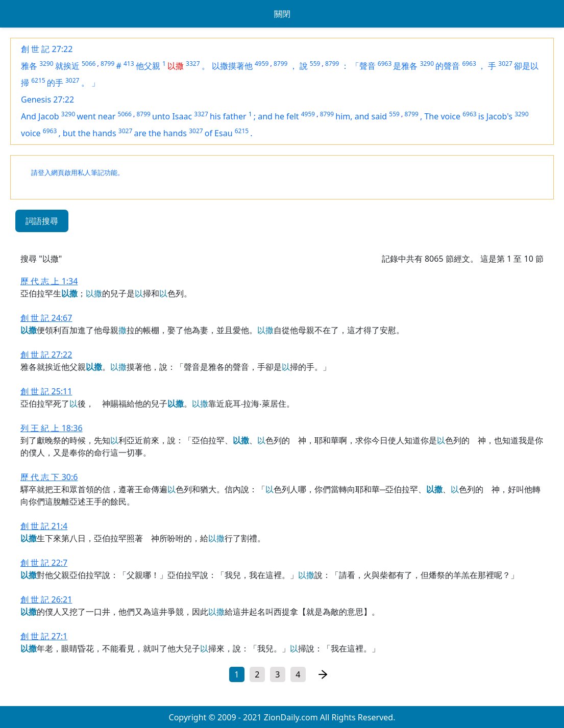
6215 (38, 80)
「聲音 (363, 66)
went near (96, 116)
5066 (89, 64)
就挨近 (67, 66)
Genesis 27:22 (47, 99)
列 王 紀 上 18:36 (52, 428)
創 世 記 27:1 (44, 636)
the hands (168, 133)
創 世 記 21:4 (44, 526)
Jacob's (499, 116)
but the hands (90, 133)
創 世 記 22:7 (44, 563)
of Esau (219, 133)
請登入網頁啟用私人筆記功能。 (78, 173)
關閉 (282, 14)
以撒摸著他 (232, 66)
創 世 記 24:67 (46, 318)
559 (315, 64)
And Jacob (40, 116)
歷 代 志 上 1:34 (49, 281)
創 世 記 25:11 (46, 391)
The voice (442, 116)
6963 (385, 64)
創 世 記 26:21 (46, 599)
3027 (505, 64)
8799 (107, 64)
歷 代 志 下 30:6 (49, 477)
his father (228, 116)
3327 (193, 64)
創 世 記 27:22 (47, 49)
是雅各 (405, 66)
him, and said (361, 116)
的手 (55, 83)
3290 (46, 64)
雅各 (29, 66)
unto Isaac (172, 116)
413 (129, 64)
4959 (262, 64)
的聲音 (448, 66)
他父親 (148, 66)
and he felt (278, 116)
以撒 (176, 66)
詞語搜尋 (42, 221)
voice (31, 133)
